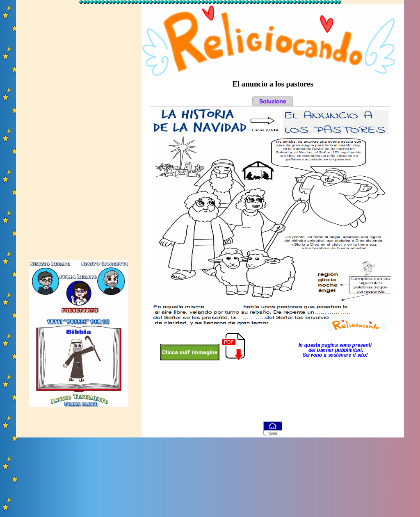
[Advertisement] (79, 128)
